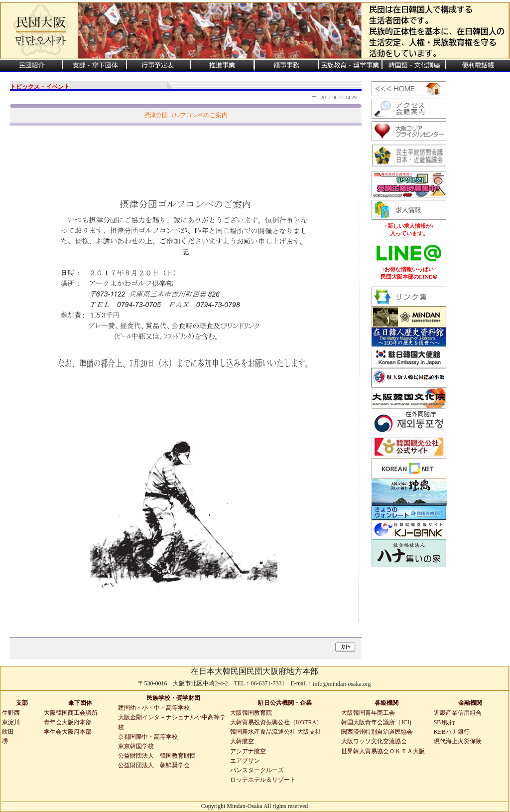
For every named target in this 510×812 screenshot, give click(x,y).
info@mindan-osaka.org (342, 684)
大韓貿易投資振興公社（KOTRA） (276, 722)
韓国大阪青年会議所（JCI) (376, 722)
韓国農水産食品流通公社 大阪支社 (276, 732)
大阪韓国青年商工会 (368, 713)
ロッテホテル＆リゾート (263, 780)
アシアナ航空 (248, 751)
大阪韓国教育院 (251, 713)
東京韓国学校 (136, 746)
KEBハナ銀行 (452, 732)
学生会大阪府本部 (68, 732)
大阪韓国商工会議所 (71, 713)
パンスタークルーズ (257, 770)
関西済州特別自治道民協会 (377, 732)
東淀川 (11, 722)
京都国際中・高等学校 (148, 737)
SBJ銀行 (445, 722)
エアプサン (245, 761)
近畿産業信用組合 (458, 713)
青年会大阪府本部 (68, 722)
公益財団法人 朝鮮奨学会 (154, 765)
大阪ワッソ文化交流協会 (374, 741)
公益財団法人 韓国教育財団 (157, 756)
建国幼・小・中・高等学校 (154, 708)
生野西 (11, 713)
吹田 (8, 732)
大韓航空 (242, 741)
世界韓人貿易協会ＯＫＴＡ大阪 (383, 751)
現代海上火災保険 (458, 741)
